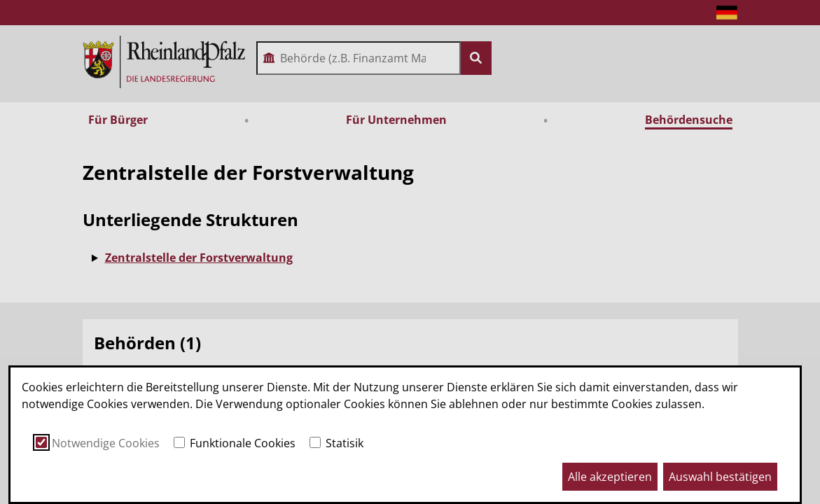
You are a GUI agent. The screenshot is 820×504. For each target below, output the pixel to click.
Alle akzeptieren (610, 477)
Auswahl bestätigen (720, 477)
